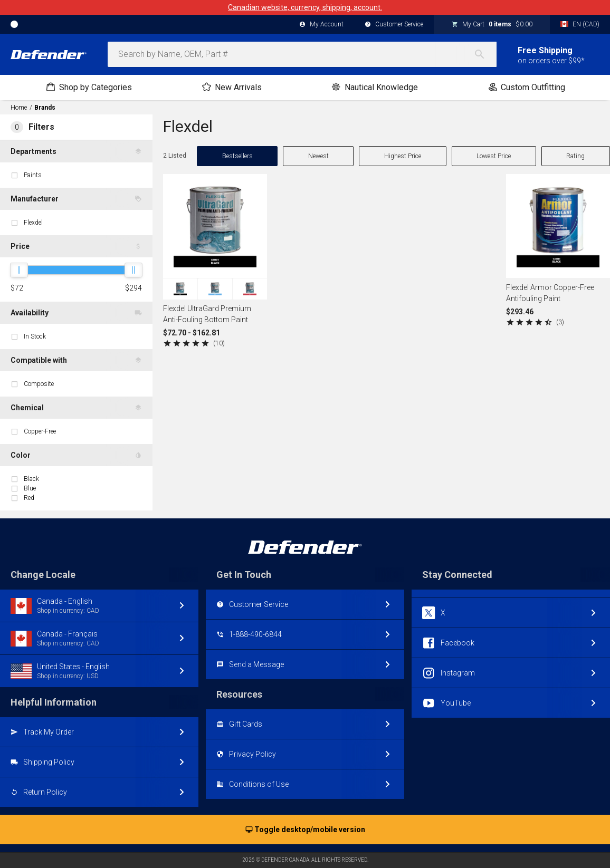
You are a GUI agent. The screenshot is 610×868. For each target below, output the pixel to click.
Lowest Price (494, 156)
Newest (318, 156)
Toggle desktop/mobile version (305, 830)
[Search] (485, 54)
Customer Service (394, 25)
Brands (45, 108)
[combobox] (302, 54)
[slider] (19, 270)
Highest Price (403, 156)
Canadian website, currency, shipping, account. (305, 7)
